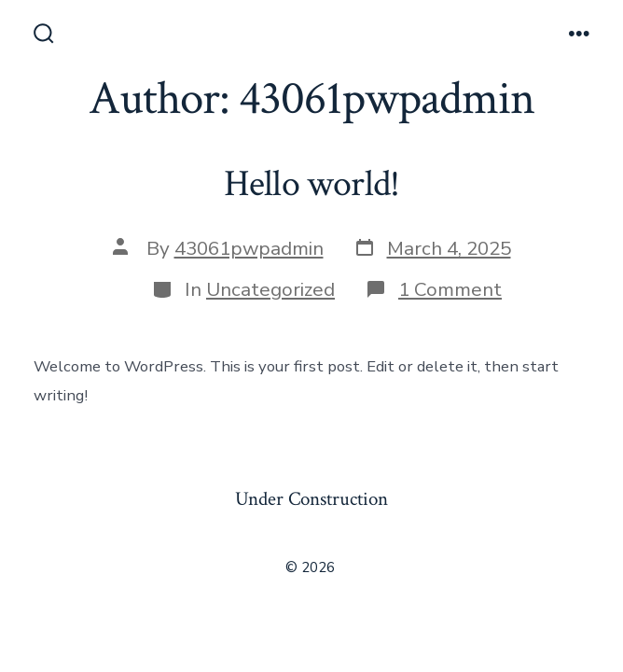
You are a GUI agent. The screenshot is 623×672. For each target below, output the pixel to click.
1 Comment (450, 289)
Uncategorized (270, 289)
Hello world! (312, 184)
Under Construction (311, 499)
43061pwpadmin (249, 248)
